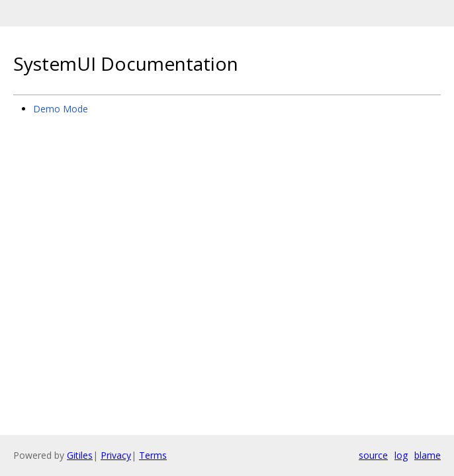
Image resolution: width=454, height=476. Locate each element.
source (373, 455)
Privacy (116, 455)
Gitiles (80, 455)
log (401, 455)
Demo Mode (61, 109)
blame (428, 455)
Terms (153, 455)
